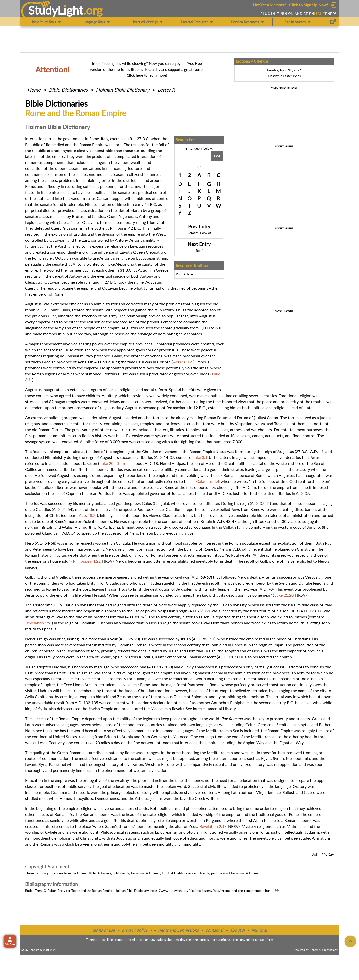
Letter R (166, 90)
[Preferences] (333, 22)
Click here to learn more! (147, 75)
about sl (237, 930)
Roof (199, 251)
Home (34, 90)
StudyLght (56, 10)
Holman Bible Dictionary (123, 90)
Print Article (184, 274)
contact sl (214, 930)
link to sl (259, 930)
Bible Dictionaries (68, 90)
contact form (264, 940)
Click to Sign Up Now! (309, 5)
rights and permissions (178, 930)
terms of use (104, 930)
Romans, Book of (199, 233)
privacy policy (135, 930)
